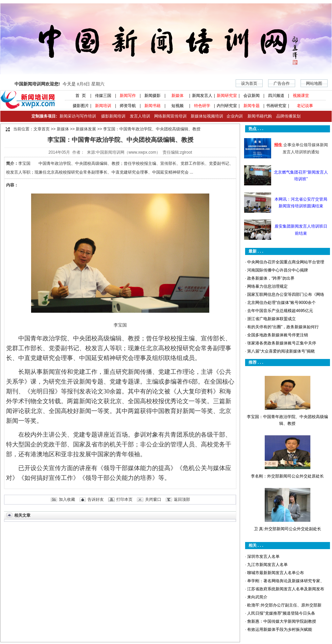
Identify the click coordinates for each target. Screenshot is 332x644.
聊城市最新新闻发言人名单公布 (276, 573)
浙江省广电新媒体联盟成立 (271, 319)
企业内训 (233, 116)
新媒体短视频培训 (207, 116)
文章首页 (42, 129)
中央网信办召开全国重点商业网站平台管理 (286, 262)
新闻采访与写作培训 (77, 116)
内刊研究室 (227, 106)
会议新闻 (252, 96)
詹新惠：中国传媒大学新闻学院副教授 (282, 621)
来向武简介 (257, 597)
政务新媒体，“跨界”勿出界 (271, 278)
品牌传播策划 (287, 116)
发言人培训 (140, 116)
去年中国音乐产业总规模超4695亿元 (280, 311)
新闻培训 (103, 106)
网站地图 (314, 83)
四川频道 (276, 96)
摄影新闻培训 (113, 116)
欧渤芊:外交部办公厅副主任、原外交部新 (284, 605)
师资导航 (128, 106)
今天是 (59, 84)
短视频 (177, 106)
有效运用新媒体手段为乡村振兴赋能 (280, 629)
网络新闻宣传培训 (170, 116)
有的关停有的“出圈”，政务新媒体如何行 (283, 327)
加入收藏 (67, 499)
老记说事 (305, 106)
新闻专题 (252, 106)
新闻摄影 (152, 96)
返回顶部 (182, 499)
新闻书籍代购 (257, 116)
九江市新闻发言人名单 (267, 565)
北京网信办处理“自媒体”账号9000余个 (281, 303)
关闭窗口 (153, 499)
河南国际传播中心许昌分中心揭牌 (278, 270)
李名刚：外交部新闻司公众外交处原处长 (287, 476)
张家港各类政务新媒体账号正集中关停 (282, 343)
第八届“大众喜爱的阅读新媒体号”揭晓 (281, 351)
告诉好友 (96, 499)
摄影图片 (78, 106)
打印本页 (124, 499)
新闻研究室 (227, 96)
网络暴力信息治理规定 (267, 286)
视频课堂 (301, 96)
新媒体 (177, 96)
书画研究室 (276, 106)
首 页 (78, 96)
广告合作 (282, 83)
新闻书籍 (152, 106)
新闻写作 (128, 96)
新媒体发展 (86, 129)
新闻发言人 (202, 96)
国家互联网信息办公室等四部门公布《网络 (286, 294)
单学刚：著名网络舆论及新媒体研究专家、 (286, 581)
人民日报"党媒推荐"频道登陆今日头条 (281, 613)
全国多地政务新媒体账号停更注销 (278, 335)
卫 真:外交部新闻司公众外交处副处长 (288, 529)
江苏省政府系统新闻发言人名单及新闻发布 (286, 589)
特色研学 (202, 106)
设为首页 (249, 83)
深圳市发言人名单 (263, 557)
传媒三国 (103, 96)
